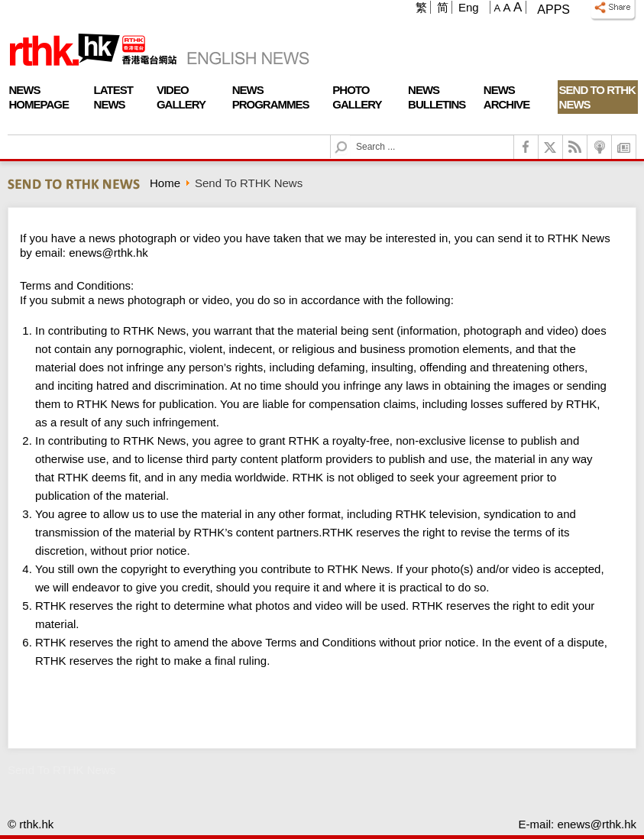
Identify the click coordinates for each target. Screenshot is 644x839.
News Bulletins (437, 97)
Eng (469, 7)
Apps (553, 10)
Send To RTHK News (597, 97)
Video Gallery (181, 97)
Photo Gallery (357, 97)
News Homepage (39, 97)
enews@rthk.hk (108, 253)
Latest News (113, 97)
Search (350, 136)
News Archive (507, 97)
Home (165, 183)
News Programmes (271, 97)
